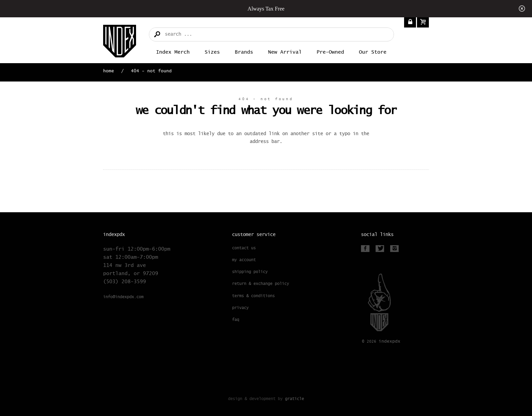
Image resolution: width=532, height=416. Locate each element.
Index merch (173, 52)
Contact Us (244, 248)
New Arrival (285, 52)
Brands (244, 52)
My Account (244, 260)
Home (109, 71)
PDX (389, 341)
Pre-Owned (330, 52)
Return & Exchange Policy (261, 284)
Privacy (240, 308)
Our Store (373, 52)
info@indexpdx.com (123, 297)
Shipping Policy (250, 272)
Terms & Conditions (253, 296)
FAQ (236, 320)
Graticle (294, 399)
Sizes (212, 52)
